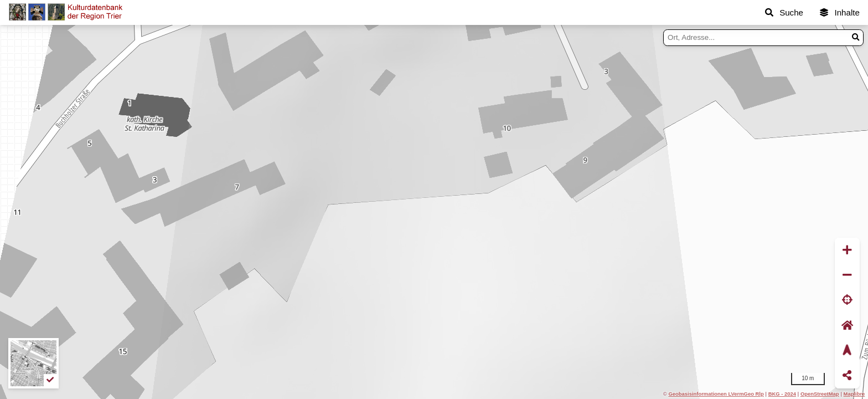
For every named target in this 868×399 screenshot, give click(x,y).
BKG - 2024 (782, 394)
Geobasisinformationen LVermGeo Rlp (716, 394)
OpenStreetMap (820, 394)
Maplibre (854, 394)
